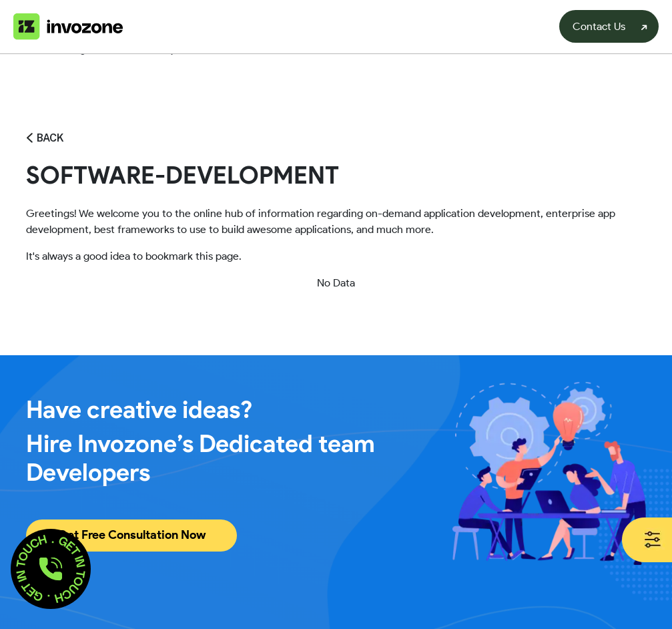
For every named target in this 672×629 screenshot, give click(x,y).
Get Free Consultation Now (131, 535)
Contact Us (599, 26)
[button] (51, 569)
